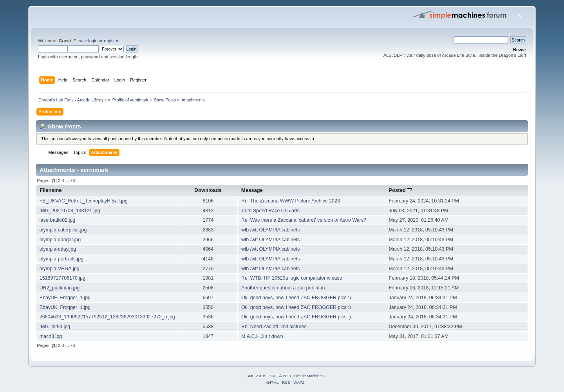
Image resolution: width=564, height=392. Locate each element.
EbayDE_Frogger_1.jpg (65, 298)
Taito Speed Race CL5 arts (270, 211)
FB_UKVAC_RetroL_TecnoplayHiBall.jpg (84, 201)
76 (72, 181)
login (93, 41)
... (68, 181)
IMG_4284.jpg (55, 327)
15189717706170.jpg (62, 278)
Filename (51, 190)
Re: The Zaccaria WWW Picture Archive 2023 (291, 201)
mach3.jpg (51, 336)
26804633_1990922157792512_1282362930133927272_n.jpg (107, 317)
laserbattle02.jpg (58, 220)
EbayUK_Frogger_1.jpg (65, 307)
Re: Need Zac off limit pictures (274, 327)
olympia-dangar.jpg (60, 240)
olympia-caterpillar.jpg (63, 230)
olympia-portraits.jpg (61, 259)
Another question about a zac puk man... (285, 288)
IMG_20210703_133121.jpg (70, 211)
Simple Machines (309, 376)
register (111, 41)
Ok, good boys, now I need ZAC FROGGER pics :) (296, 298)
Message (252, 190)
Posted (400, 190)
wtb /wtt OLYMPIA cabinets (270, 230)
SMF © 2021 (281, 376)
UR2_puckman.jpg (60, 288)
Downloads (208, 190)
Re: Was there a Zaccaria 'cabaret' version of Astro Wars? (304, 220)
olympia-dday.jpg (58, 249)
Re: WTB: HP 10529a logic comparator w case (292, 278)
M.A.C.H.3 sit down (262, 336)
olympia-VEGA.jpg (60, 269)
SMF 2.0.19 (257, 376)
